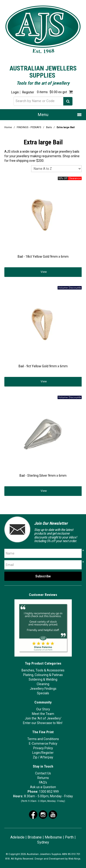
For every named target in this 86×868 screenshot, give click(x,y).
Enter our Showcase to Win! (43, 723)
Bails (49, 127)
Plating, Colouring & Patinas (43, 675)
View (44, 272)
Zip (35, 757)
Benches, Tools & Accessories (43, 670)
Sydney (43, 842)
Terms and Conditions (43, 739)
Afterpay (47, 757)
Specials (43, 693)
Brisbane (35, 837)
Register (28, 92)
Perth (69, 837)
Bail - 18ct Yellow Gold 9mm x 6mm (43, 257)
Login (15, 92)
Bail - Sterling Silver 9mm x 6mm (43, 476)
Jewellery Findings (43, 689)
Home (8, 127)
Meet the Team (43, 714)
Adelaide (17, 837)
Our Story (43, 709)
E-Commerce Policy (43, 744)
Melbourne (53, 837)
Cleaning (43, 684)
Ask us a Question (43, 787)
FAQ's (43, 782)
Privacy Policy (43, 748)
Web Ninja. (75, 859)
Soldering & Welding (43, 679)
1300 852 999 (49, 792)
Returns (43, 778)
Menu (43, 115)
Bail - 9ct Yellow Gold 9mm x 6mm (43, 366)
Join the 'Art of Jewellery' (43, 718)
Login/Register (43, 753)
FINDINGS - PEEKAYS (29, 127)
